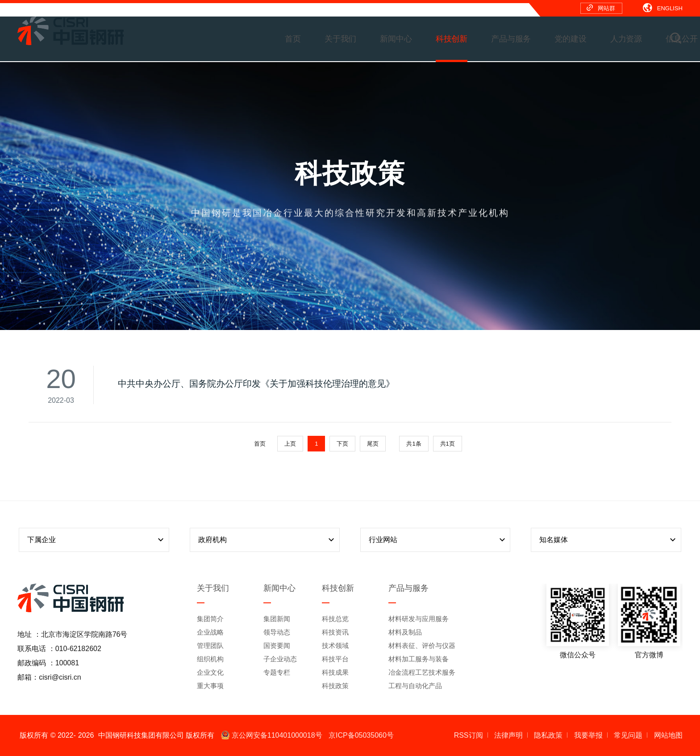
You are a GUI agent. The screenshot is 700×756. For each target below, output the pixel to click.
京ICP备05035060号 (361, 735)
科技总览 (335, 619)
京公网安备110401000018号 (272, 735)
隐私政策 (548, 735)
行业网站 (438, 540)
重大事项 (210, 686)
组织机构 (210, 659)
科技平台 (335, 659)
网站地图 (668, 735)
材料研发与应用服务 (419, 619)
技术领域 (335, 645)
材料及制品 (405, 632)
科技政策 (335, 686)
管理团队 (210, 645)
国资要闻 (277, 645)
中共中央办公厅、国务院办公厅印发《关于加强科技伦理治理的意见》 (256, 384)
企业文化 (210, 672)
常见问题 (628, 735)
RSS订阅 (469, 735)
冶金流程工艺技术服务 (422, 672)
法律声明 (508, 735)
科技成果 (335, 672)
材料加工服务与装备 (419, 659)
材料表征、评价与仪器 (422, 645)
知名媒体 (608, 540)
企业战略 (210, 632)
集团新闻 (277, 619)
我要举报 (588, 735)
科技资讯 (335, 632)
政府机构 (267, 540)
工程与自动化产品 (415, 686)
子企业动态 (280, 659)
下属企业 (96, 540)
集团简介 (210, 619)
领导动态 (277, 632)
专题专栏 (277, 672)
